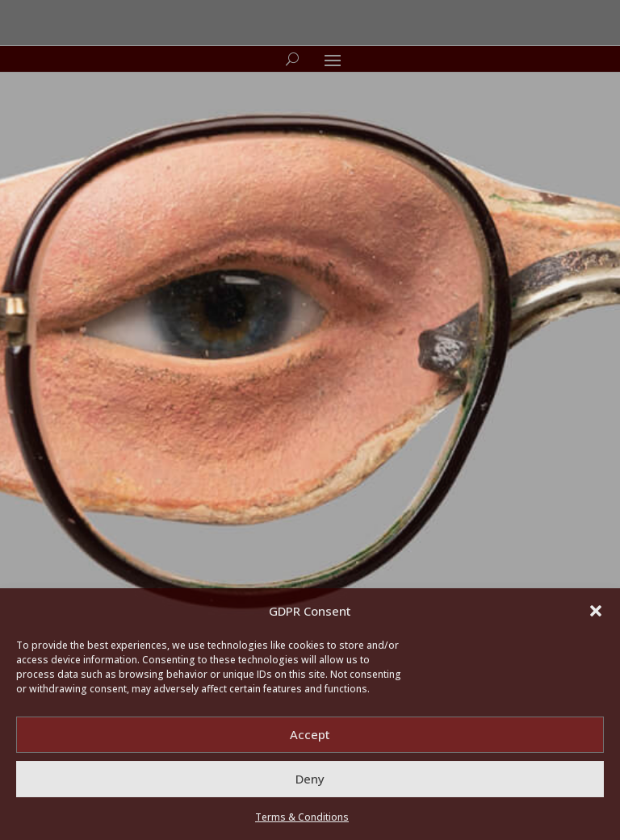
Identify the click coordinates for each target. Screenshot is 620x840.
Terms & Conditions (302, 817)
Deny (310, 779)
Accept (310, 734)
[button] (596, 611)
